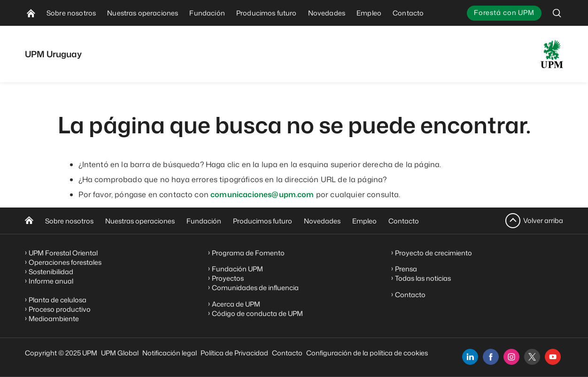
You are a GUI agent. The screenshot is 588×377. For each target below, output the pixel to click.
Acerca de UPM (236, 304)
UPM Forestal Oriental (63, 253)
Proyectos (228, 278)
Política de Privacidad (234, 353)
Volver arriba (543, 220)
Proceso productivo (60, 309)
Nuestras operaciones (140, 221)
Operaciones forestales (65, 262)
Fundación (204, 221)
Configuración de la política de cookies (367, 353)
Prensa (406, 269)
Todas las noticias (423, 278)
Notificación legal (170, 353)
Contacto (404, 221)
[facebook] (491, 357)
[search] (557, 13)
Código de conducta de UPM (257, 313)
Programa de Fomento (248, 253)
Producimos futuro (263, 221)
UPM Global (120, 353)
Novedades (322, 221)
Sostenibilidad (51, 272)
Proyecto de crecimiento (433, 253)
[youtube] (553, 357)
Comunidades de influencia (255, 288)
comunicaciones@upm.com (262, 194)
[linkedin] (470, 357)
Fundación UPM (237, 269)
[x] (532, 357)
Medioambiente (54, 319)
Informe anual (51, 281)
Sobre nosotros (69, 221)
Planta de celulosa (58, 300)
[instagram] (511, 357)
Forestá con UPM (504, 12)
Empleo (364, 221)
